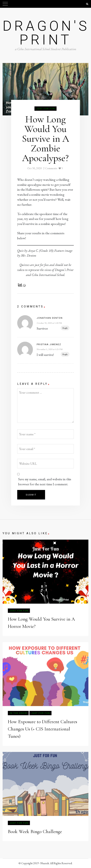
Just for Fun (46, 109)
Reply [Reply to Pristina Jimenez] (65, 354)
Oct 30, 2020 (35, 168)
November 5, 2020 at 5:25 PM (50, 349)
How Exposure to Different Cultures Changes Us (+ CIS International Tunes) (42, 729)
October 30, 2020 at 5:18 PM (49, 323)
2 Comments (50, 168)
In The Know (18, 713)
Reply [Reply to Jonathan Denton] (65, 328)
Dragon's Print (46, 33)
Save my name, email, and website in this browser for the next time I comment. (45, 482)
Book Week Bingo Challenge (35, 831)
